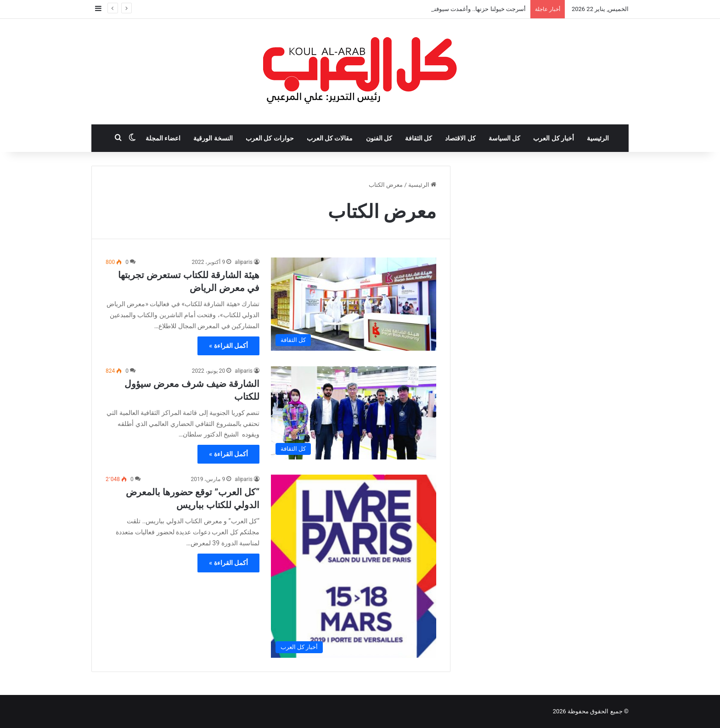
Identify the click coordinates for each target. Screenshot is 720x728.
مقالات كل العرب (330, 138)
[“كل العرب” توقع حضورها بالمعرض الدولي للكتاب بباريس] (354, 566)
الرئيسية (598, 138)
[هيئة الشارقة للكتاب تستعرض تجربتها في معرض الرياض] (354, 304)
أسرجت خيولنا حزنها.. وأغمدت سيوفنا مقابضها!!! (466, 9)
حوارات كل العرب (270, 138)
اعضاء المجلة (163, 138)
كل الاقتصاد (460, 138)
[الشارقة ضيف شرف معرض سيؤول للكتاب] (354, 413)
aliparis (244, 262)
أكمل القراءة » (228, 346)
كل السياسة (504, 138)
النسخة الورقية (213, 138)
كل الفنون (379, 138)
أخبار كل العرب (554, 138)
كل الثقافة (419, 138)
